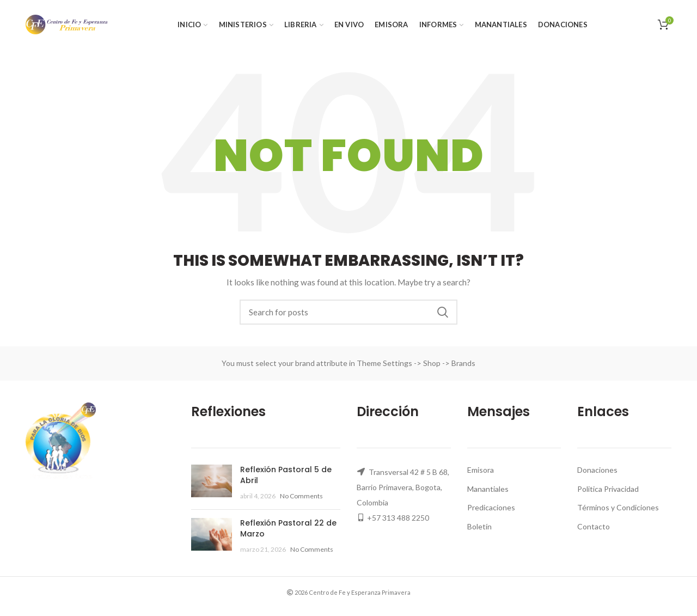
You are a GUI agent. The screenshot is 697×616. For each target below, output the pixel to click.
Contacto (594, 526)
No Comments (301, 496)
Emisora (481, 470)
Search (443, 312)
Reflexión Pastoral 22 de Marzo (288, 528)
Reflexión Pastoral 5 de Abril (286, 475)
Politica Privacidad (608, 489)
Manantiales (488, 489)
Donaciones (597, 470)
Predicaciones (491, 507)
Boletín (479, 526)
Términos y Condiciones (618, 507)
